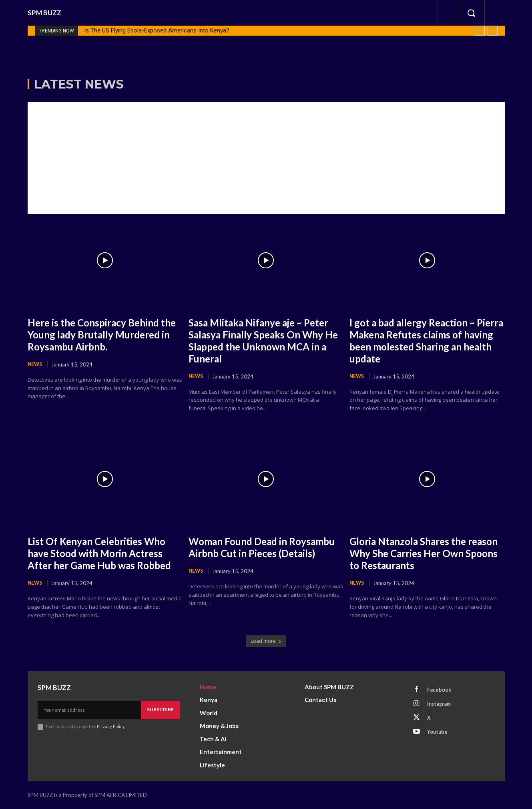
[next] (493, 31)
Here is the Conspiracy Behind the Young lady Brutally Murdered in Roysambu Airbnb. (101, 334)
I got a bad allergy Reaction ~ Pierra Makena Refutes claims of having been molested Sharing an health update (427, 340)
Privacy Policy (111, 727)
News (35, 364)
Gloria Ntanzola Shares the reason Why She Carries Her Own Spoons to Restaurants (416, 553)
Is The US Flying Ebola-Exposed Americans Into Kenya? (157, 30)
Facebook (440, 691)
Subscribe (160, 710)
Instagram (441, 706)
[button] (471, 13)
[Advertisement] (266, 158)
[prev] (480, 31)
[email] (89, 710)
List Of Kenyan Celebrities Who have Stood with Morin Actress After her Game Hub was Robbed (105, 553)
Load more (266, 642)
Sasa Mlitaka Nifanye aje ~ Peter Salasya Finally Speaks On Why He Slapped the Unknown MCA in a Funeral (265, 340)
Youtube (439, 735)
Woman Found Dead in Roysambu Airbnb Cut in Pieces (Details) (262, 553)
